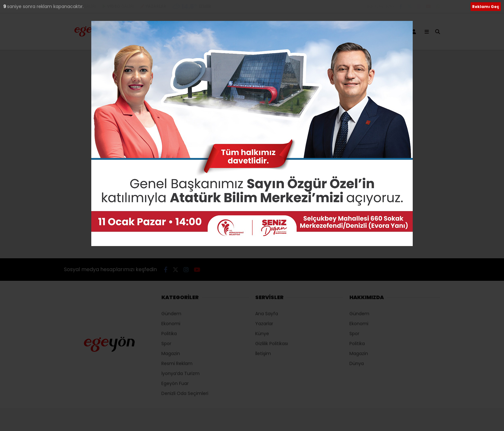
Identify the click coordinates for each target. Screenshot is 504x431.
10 (6, 6)
